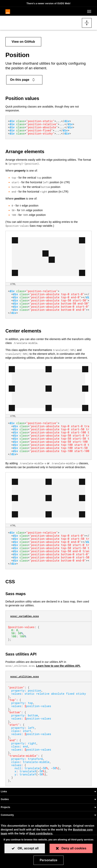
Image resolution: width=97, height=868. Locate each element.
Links (4, 792)
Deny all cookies (74, 848)
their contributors (41, 833)
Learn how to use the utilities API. (58, 666)
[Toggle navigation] (89, 11)
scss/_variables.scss (25, 616)
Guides (5, 799)
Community (7, 815)
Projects (6, 807)
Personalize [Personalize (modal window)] (48, 860)
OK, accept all (28, 848)
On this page (23, 80)
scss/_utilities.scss (25, 676)
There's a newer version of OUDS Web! (48, 3)
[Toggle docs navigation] (87, 23)
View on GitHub (23, 42)
